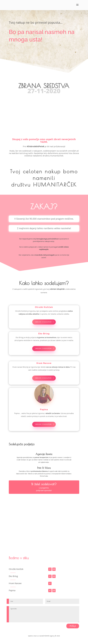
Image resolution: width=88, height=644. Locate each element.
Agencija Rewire (44, 457)
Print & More (44, 471)
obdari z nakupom (43, 323)
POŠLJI (73, 629)
